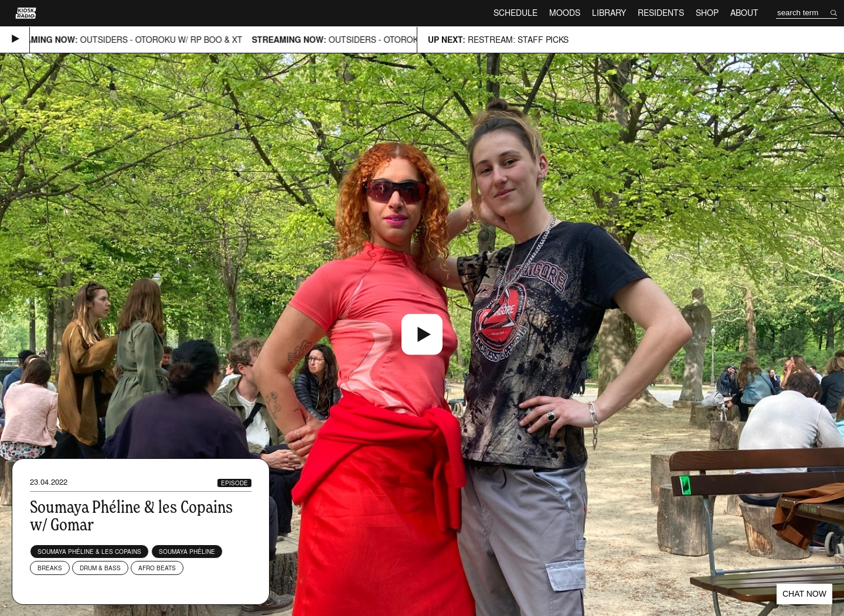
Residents (661, 13)
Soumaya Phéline (187, 552)
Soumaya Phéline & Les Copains (89, 552)
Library (609, 13)
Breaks (50, 568)
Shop (707, 13)
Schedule (515, 13)
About (744, 13)
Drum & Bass (100, 568)
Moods (565, 13)
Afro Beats (157, 568)
